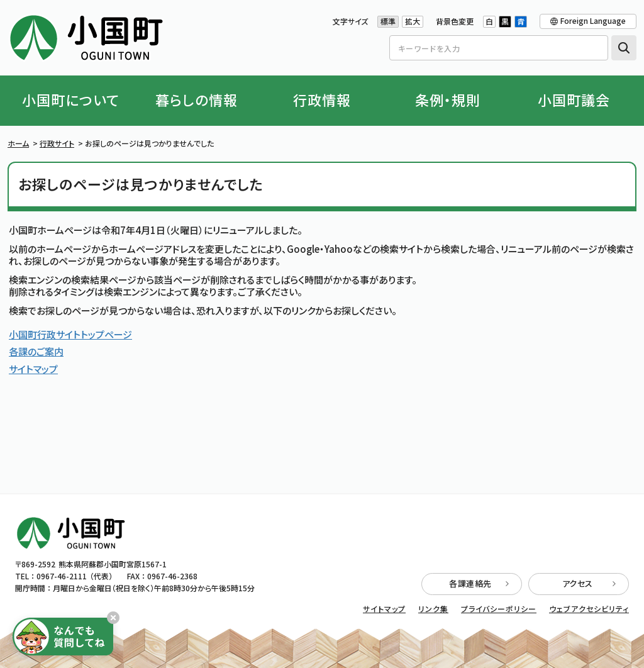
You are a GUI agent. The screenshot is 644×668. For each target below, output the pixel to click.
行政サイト (57, 143)
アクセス (589, 583)
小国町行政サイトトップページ (70, 334)
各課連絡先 (479, 583)
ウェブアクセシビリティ (589, 609)
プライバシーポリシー (499, 609)
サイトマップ (33, 369)
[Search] (499, 48)
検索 (624, 48)
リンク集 (433, 609)
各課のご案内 (36, 351)
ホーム (18, 143)
